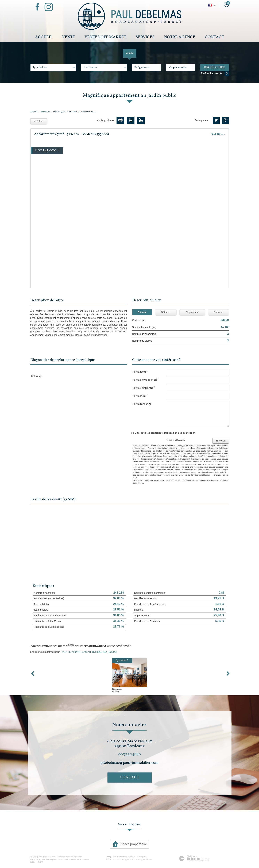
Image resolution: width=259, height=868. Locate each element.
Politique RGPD (37, 862)
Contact (214, 37)
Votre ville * (140, 396)
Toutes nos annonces (79, 859)
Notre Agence (180, 37)
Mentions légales (49, 859)
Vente (68, 37)
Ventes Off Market (105, 37)
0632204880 (130, 754)
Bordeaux (45, 112)
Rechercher (214, 68)
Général (142, 312)
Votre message (142, 404)
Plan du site (35, 859)
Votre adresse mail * (145, 380)
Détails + (166, 312)
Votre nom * (140, 372)
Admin (66, 859)
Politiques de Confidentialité (181, 480)
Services (145, 37)
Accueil (44, 37)
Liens (60, 859)
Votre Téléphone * (144, 388)
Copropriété (192, 312)
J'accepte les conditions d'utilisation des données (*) (165, 433)
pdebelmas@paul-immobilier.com (130, 763)
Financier (219, 312)
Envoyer (221, 441)
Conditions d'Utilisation (208, 480)
